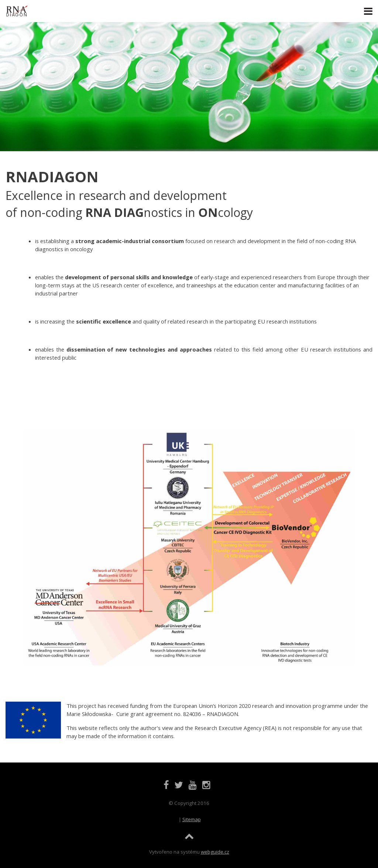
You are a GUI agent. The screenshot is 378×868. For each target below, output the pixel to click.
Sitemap (192, 819)
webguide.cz (215, 852)
